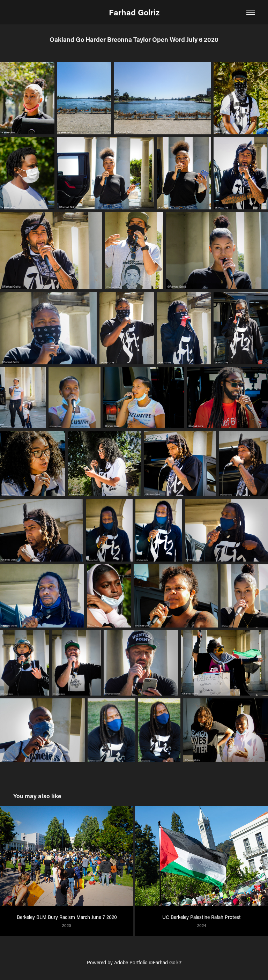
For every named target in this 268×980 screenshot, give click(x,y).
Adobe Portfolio (131, 962)
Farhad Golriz (134, 12)
